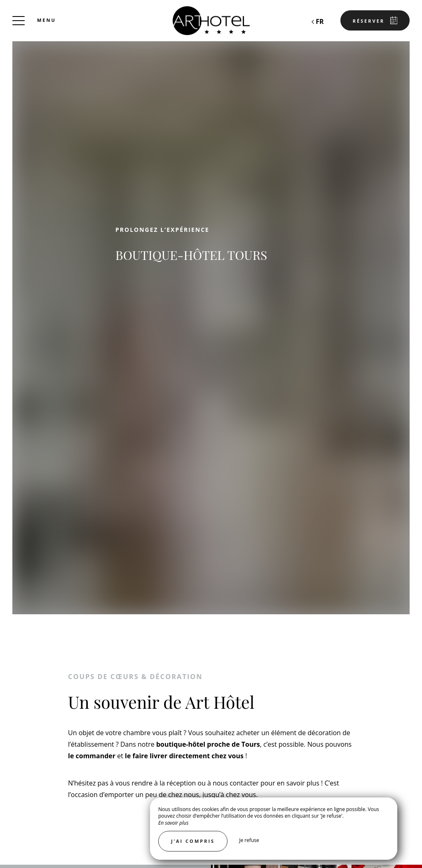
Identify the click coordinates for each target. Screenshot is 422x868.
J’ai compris (193, 841)
